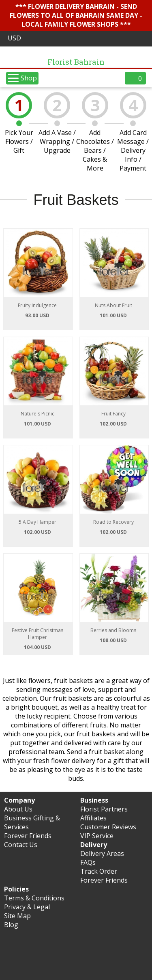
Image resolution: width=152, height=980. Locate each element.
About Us (18, 809)
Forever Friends (28, 836)
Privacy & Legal (27, 907)
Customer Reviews (108, 827)
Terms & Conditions (34, 898)
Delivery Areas (102, 854)
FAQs (88, 862)
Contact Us (21, 845)
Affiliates (93, 818)
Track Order (99, 871)
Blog (11, 925)
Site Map (17, 916)
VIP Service (97, 836)
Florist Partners (104, 809)
